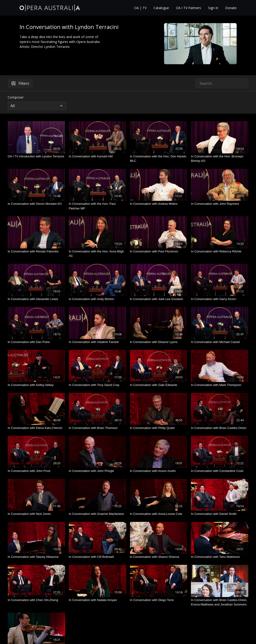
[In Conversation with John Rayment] (220, 204)
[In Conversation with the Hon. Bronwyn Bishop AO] (220, 159)
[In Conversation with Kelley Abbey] (36, 385)
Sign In (213, 8)
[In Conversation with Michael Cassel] (220, 342)
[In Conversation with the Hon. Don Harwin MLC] (159, 159)
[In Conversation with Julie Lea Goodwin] (159, 299)
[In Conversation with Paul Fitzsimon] (159, 251)
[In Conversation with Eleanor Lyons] (159, 342)
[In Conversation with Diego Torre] (159, 600)
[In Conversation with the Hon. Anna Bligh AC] (98, 254)
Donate (231, 8)
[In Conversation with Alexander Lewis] (36, 299)
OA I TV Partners (189, 8)
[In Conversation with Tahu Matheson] (220, 557)
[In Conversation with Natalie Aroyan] (98, 600)
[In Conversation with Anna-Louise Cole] (159, 514)
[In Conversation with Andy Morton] (98, 299)
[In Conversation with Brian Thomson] (98, 428)
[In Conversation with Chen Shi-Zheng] (36, 600)
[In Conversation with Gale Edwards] (159, 385)
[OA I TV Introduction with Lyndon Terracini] (36, 156)
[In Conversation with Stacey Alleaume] (36, 557)
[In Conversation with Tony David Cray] (98, 385)
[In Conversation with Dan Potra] (36, 342)
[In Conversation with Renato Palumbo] (36, 251)
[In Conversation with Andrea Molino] (159, 204)
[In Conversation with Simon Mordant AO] (36, 204)
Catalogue (161, 8)
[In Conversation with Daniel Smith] (220, 514)
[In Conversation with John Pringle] (98, 471)
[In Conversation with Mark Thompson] (220, 385)
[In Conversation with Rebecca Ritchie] (220, 251)
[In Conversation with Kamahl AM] (98, 156)
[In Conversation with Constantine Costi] (220, 471)
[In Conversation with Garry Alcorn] (220, 299)
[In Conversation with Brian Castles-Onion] (220, 428)
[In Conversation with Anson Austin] (159, 471)
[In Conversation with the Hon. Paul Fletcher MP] (98, 206)
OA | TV (140, 8)
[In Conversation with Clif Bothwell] (98, 557)
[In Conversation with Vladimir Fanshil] (98, 342)
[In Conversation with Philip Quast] (159, 428)
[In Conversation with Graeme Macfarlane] (98, 514)
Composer (16, 97)
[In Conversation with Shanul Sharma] (159, 557)
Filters (20, 83)
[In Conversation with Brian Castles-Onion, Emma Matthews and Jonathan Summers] (220, 602)
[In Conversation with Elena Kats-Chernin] (36, 428)
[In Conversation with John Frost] (36, 471)
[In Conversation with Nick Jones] (36, 514)
